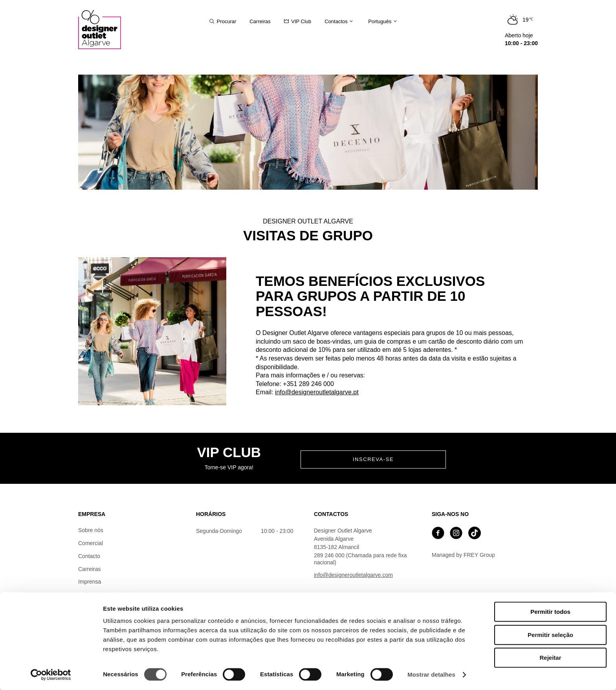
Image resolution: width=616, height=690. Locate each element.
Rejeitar (550, 658)
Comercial (91, 543)
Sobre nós (91, 530)
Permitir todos (550, 612)
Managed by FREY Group (463, 555)
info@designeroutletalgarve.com (353, 575)
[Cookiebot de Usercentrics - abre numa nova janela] (51, 675)
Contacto (89, 556)
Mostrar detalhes (431, 674)
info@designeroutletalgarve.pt (317, 392)
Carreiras (90, 569)
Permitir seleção (550, 635)
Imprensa (90, 582)
